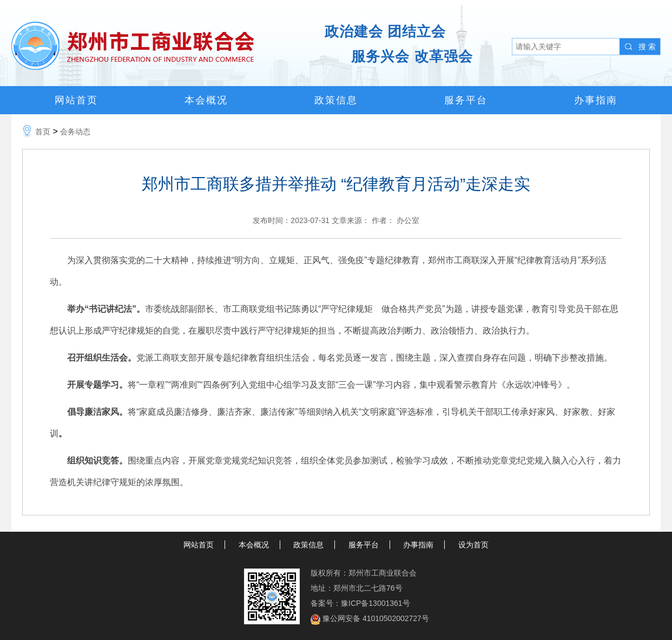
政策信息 (336, 100)
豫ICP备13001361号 (375, 603)
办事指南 (596, 100)
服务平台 (466, 100)
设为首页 (473, 545)
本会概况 (206, 100)
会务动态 (75, 132)
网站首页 (76, 100)
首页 (43, 132)
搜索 (648, 47)
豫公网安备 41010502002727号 (376, 618)
